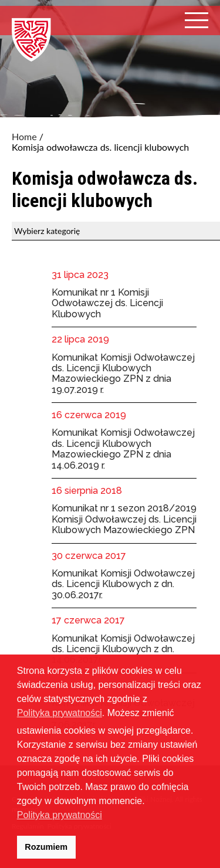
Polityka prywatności (60, 713)
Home (24, 137)
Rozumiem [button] (46, 847)
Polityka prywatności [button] (60, 815)
